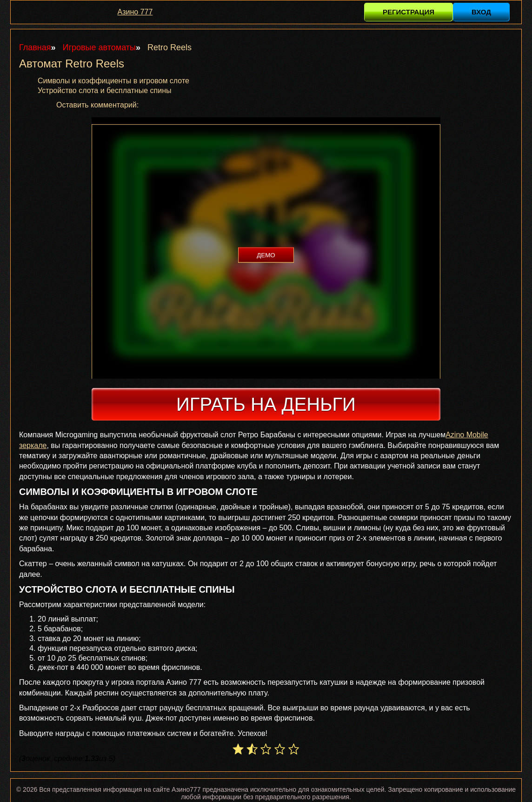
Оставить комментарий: (97, 105)
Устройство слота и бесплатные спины (104, 90)
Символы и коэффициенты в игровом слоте (113, 81)
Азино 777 (135, 12)
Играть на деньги (266, 404)
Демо (266, 255)
